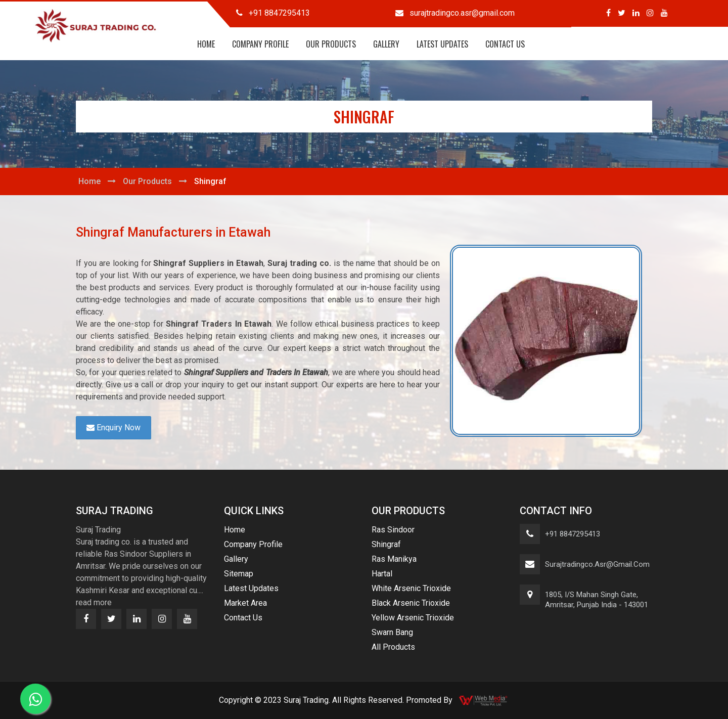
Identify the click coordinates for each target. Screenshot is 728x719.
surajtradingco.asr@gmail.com (597, 564)
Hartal (382, 574)
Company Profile (260, 44)
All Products (393, 647)
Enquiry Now (113, 428)
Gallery (386, 44)
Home (206, 44)
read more (94, 602)
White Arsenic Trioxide (411, 588)
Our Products (331, 44)
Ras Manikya (394, 559)
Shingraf (386, 544)
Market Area (245, 603)
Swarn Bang (392, 632)
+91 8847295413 (573, 534)
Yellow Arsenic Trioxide (413, 618)
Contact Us (505, 44)
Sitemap (239, 574)
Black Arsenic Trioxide (411, 603)
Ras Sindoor (393, 530)
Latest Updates (442, 44)
